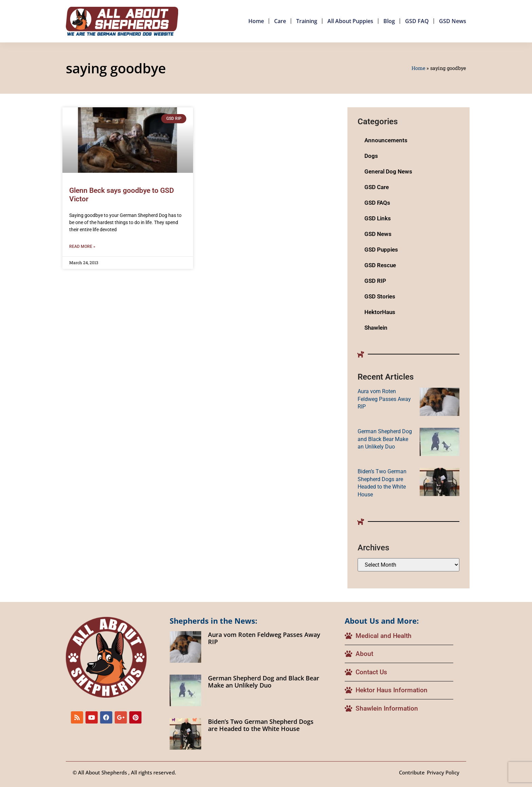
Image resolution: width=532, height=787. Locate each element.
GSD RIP (375, 281)
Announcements (386, 140)
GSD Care (377, 187)
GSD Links (378, 218)
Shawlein (376, 328)
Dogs (371, 156)
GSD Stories (380, 296)
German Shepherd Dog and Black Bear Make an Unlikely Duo (385, 439)
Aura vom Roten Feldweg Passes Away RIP (384, 399)
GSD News (453, 21)
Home (256, 21)
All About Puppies (350, 21)
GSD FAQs (377, 203)
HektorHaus (380, 312)
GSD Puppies (381, 250)
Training (307, 21)
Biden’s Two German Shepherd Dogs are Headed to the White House (261, 725)
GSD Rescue (380, 265)
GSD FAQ (417, 21)
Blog (389, 21)
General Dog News (388, 171)
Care (280, 21)
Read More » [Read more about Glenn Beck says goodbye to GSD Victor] (82, 246)
